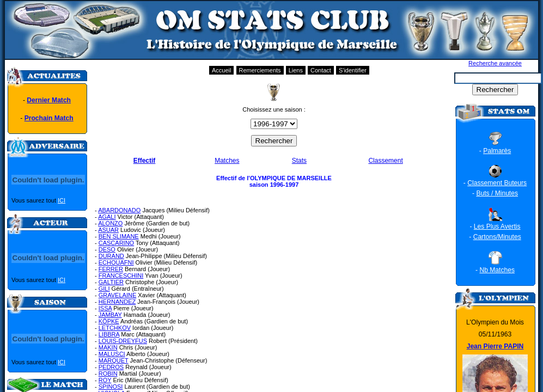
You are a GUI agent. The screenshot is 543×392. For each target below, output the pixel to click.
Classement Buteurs (497, 183)
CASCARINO (116, 243)
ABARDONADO (119, 210)
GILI (104, 289)
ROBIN (108, 373)
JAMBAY (110, 315)
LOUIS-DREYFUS (123, 341)
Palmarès (497, 151)
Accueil (221, 70)
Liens (296, 70)
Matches (227, 161)
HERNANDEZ (117, 302)
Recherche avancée (495, 63)
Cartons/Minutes (497, 237)
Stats (299, 161)
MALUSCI (112, 354)
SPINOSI (111, 387)
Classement (385, 161)
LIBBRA (109, 334)
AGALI (107, 217)
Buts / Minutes (497, 193)
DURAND (111, 256)
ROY (105, 380)
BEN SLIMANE (119, 236)
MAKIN (108, 347)
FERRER (111, 269)
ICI (62, 200)
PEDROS (111, 367)
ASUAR (108, 230)
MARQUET (114, 360)
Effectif (145, 161)
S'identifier (353, 70)
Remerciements (260, 70)
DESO (107, 249)
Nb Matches (497, 270)
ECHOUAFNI (116, 262)
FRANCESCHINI (121, 275)
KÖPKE (109, 321)
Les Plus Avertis (497, 226)
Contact (321, 70)
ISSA (105, 308)
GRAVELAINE (118, 295)
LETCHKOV (115, 328)
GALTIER (111, 282)
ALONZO (110, 223)
